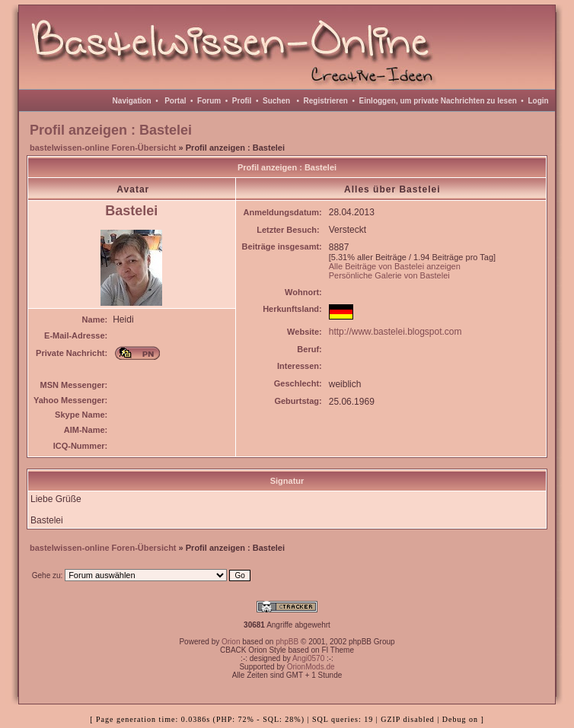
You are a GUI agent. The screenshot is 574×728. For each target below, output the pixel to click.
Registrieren (326, 101)
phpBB (287, 642)
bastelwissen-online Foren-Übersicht (103, 148)
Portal (175, 101)
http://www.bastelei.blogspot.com (395, 332)
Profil (242, 101)
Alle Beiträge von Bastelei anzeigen (395, 266)
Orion (231, 642)
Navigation (132, 101)
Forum (209, 101)
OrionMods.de (311, 667)
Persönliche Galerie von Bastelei (389, 275)
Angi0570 (308, 658)
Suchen (276, 101)
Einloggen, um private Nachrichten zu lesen (438, 101)
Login (538, 101)
